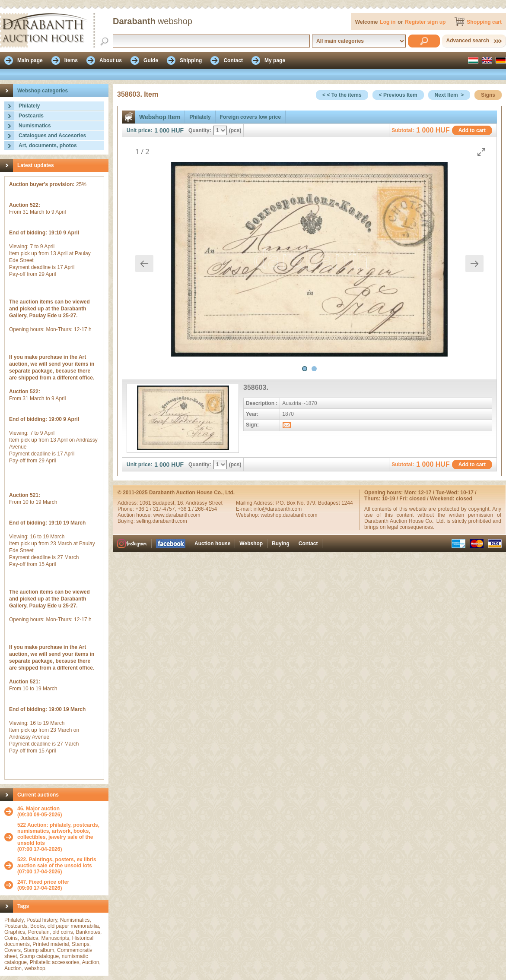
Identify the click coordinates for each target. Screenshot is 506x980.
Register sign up (425, 22)
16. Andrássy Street (200, 503)
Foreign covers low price (250, 117)
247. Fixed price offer (43, 882)
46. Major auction (38, 809)
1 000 (162, 130)
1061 (146, 503)
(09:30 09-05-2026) (40, 812)
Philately (29, 106)
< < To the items (342, 95)
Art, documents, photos (48, 145)
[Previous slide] (144, 264)
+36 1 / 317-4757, (156, 509)
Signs (488, 95)
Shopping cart (484, 22)
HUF (177, 130)
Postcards (31, 116)
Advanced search (468, 41)
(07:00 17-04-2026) (61, 837)
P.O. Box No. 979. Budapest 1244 (314, 503)
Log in (388, 22)
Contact (308, 544)
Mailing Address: (256, 503)
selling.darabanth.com (161, 521)
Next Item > (449, 95)
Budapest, (165, 503)
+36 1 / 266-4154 (197, 509)
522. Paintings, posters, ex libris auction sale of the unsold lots (57, 863)
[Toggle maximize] (481, 152)
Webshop (251, 544)
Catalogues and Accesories (52, 136)
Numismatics (35, 126)
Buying (281, 544)
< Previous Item (398, 95)
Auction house (212, 544)
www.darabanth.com (177, 515)
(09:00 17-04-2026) (43, 885)
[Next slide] (474, 264)
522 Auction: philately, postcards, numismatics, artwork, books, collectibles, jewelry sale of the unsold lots (58, 834)
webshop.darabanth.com (289, 515)
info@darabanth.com (278, 509)
